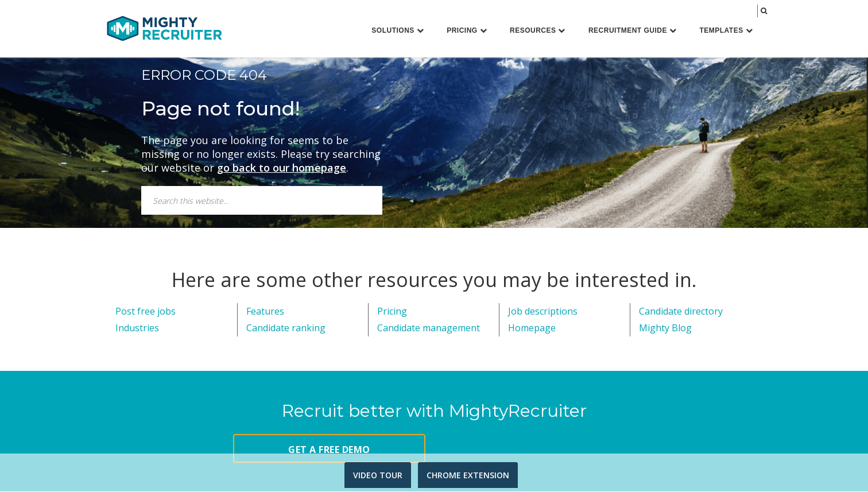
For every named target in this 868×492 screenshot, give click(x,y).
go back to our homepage (282, 169)
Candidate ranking (286, 329)
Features (265, 312)
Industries (137, 329)
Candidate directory (681, 312)
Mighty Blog (665, 329)
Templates (726, 30)
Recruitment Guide (633, 30)
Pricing (467, 30)
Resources (538, 30)
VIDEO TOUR (378, 475)
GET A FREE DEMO (329, 450)
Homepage (532, 329)
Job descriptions (543, 312)
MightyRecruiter (164, 28)
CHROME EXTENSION (468, 475)
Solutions (398, 30)
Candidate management (429, 329)
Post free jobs (146, 312)
